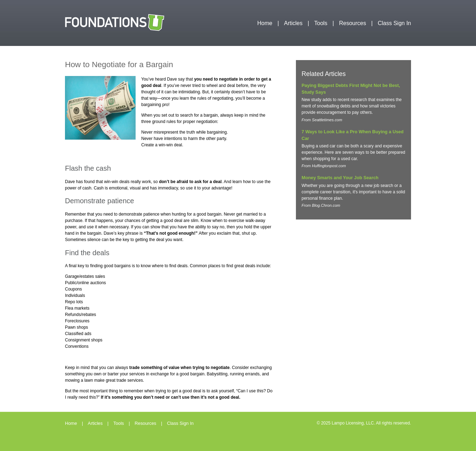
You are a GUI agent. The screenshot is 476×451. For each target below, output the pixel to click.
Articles (293, 23)
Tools (321, 23)
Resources (352, 23)
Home (265, 23)
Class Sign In (394, 23)
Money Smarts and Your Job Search (340, 178)
